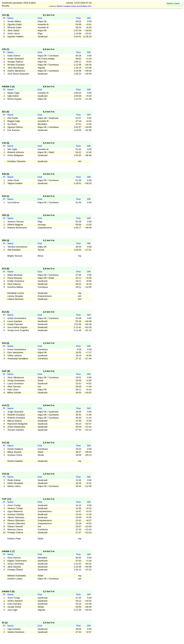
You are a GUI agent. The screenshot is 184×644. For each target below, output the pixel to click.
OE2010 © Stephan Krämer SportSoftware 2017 (74, 6)
